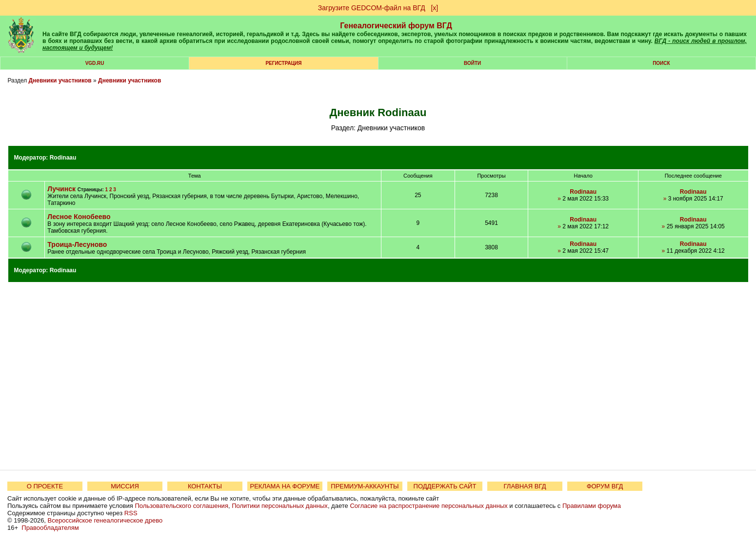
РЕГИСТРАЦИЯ (283, 63)
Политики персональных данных (280, 506)
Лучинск (61, 189)
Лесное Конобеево (79, 217)
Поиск (661, 63)
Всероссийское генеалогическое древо (105, 520)
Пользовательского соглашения (181, 506)
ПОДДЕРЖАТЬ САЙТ (445, 486)
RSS (131, 513)
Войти (472, 63)
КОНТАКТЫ (205, 486)
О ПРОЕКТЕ (45, 486)
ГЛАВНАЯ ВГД (525, 486)
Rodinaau (63, 158)
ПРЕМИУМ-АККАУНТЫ (365, 486)
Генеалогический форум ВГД (396, 26)
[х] (434, 8)
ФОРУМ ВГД (605, 486)
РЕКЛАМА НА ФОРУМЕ (285, 486)
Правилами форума (592, 506)
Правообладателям (50, 528)
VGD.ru (95, 63)
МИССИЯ (125, 486)
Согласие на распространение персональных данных (428, 506)
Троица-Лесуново (77, 244)
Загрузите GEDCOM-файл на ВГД (372, 8)
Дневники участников (60, 81)
